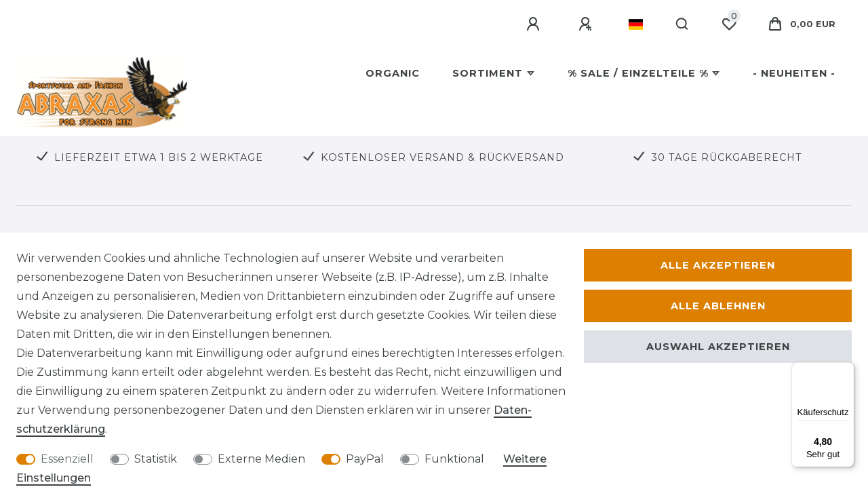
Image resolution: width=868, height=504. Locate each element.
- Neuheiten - (794, 73)
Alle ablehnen (718, 306)
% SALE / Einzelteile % (638, 73)
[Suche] (683, 24)
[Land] (636, 24)
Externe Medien (261, 459)
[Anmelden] (535, 24)
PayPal (365, 459)
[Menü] (846, 370)
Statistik (156, 459)
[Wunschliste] (729, 24)
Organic (393, 73)
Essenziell (67, 459)
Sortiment (488, 73)
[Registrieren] (587, 24)
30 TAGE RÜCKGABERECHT (727, 157)
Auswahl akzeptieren (718, 347)
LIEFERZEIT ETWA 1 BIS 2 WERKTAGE (159, 157)
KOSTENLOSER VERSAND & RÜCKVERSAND (442, 157)
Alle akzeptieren (718, 265)
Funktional (454, 459)
